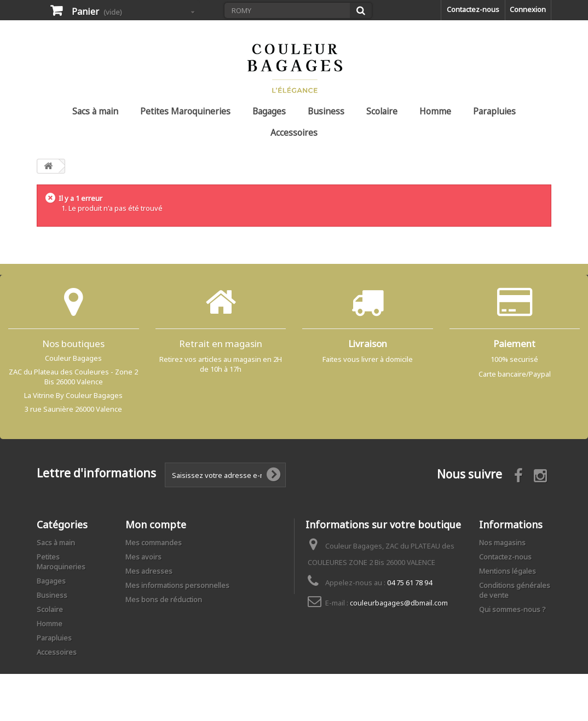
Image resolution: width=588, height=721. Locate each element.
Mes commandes (154, 543)
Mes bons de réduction (164, 599)
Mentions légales (508, 571)
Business (326, 111)
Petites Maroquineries (185, 111)
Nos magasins (502, 543)
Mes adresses (149, 571)
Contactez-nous (473, 9)
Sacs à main (95, 111)
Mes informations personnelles (177, 585)
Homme (435, 111)
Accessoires (294, 132)
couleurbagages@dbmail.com (399, 603)
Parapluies (494, 111)
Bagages (269, 111)
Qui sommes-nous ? (512, 609)
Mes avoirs (143, 557)
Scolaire (382, 111)
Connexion (528, 9)
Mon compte (156, 524)
